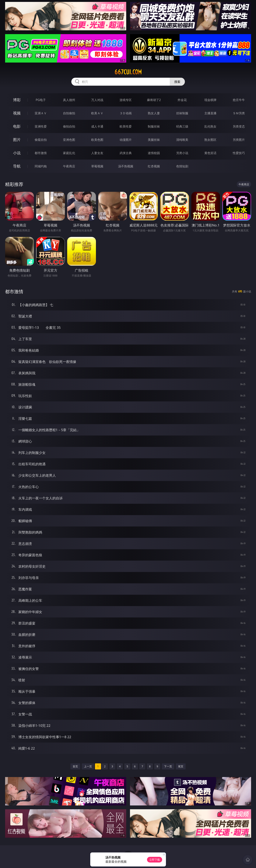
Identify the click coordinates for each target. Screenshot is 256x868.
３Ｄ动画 (126, 113)
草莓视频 (97, 166)
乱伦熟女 (210, 126)
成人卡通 (97, 126)
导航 (17, 166)
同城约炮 (41, 166)
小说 (17, 153)
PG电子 (41, 100)
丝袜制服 (182, 113)
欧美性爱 (126, 126)
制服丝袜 (154, 126)
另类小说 (182, 153)
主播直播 (210, 113)
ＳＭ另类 (239, 113)
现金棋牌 (210, 100)
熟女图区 (210, 140)
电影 (17, 126)
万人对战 (97, 100)
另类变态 (239, 126)
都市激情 (41, 153)
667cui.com (128, 72)
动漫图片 (126, 140)
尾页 (181, 766)
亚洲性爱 (41, 126)
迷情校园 (154, 153)
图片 (17, 140)
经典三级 (182, 126)
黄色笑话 (210, 153)
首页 (75, 766)
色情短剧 (182, 166)
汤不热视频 (126, 166)
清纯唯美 (182, 140)
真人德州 (69, 100)
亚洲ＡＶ (41, 113)
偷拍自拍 (69, 126)
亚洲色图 (69, 140)
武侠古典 (126, 153)
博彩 (17, 100)
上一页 (88, 766)
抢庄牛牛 (239, 100)
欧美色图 (97, 140)
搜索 (177, 82)
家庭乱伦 (69, 153)
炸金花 (182, 100)
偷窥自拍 (41, 140)
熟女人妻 (154, 113)
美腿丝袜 (154, 140)
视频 (17, 113)
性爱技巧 (239, 153)
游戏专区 (126, 100)
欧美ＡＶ (97, 113)
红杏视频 (154, 166)
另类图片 (239, 140)
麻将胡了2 (154, 100)
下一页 (168, 766)
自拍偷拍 (69, 113)
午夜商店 (69, 166)
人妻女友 (97, 153)
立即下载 (155, 860)
